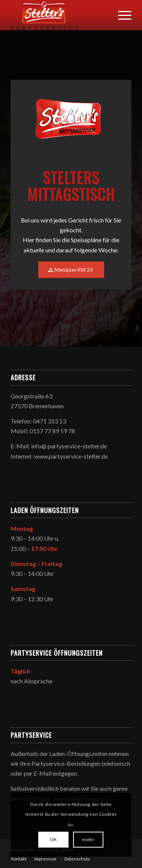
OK (54, 839)
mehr (88, 839)
